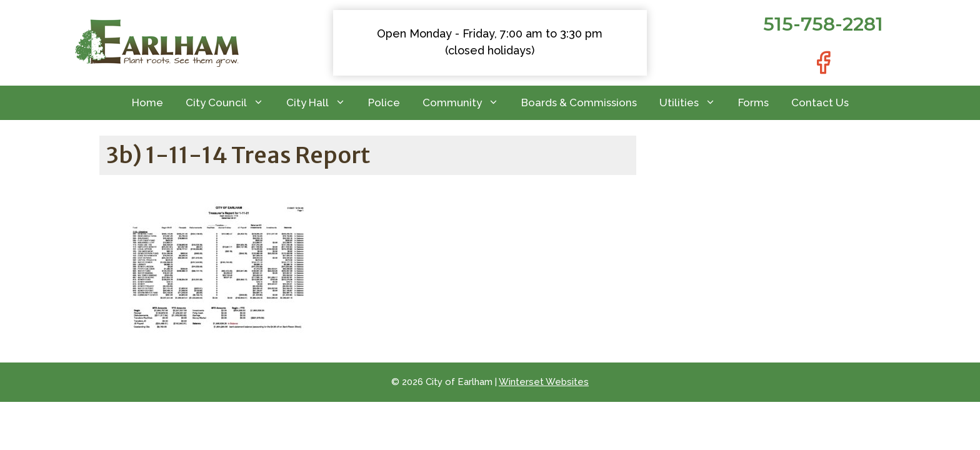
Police (384, 102)
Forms (753, 102)
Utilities (693, 103)
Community (466, 103)
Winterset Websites (544, 382)
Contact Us (820, 102)
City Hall (322, 103)
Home (147, 102)
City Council (230, 103)
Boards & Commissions (579, 102)
